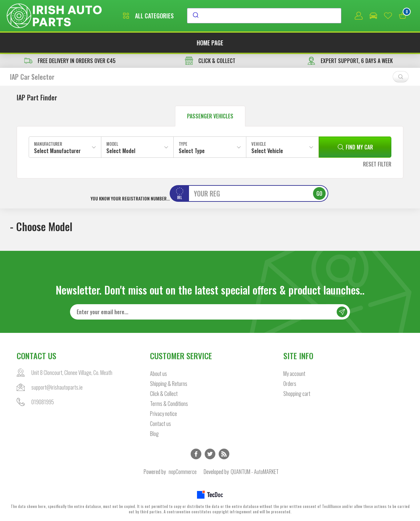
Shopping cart (297, 394)
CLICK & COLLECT (210, 61)
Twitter (210, 454)
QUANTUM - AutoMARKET (255, 472)
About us (158, 374)
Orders (290, 384)
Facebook (196, 454)
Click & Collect (164, 394)
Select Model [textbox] (121, 151)
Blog (154, 434)
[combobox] (264, 16)
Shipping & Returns (169, 384)
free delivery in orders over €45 (70, 61)
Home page (210, 43)
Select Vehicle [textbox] (267, 151)
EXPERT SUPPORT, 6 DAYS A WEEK (350, 61)
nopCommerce (183, 472)
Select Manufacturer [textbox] (57, 151)
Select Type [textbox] (192, 151)
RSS (224, 454)
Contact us (160, 424)
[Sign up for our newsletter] (210, 312)
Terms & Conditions (169, 404)
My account (294, 374)
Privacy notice (163, 414)
